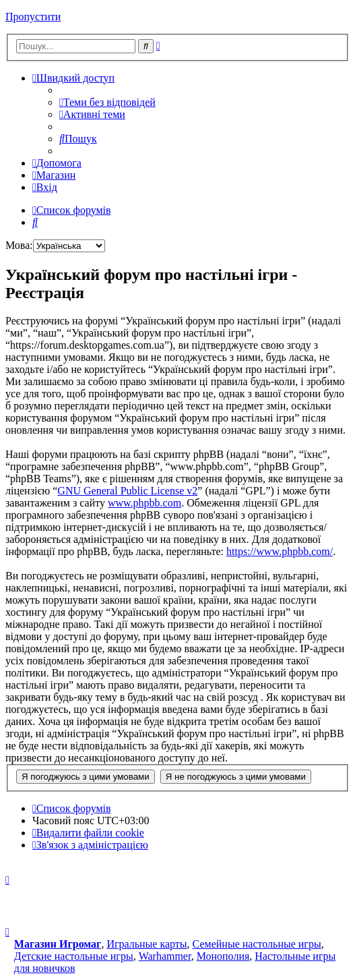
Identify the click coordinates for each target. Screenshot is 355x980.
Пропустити (33, 17)
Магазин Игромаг (58, 944)
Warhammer (165, 956)
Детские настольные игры (74, 956)
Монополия (223, 956)
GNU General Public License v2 (127, 491)
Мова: (19, 245)
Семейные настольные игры (257, 944)
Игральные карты (147, 944)
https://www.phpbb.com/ (280, 551)
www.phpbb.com (144, 503)
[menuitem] (107, 102)
